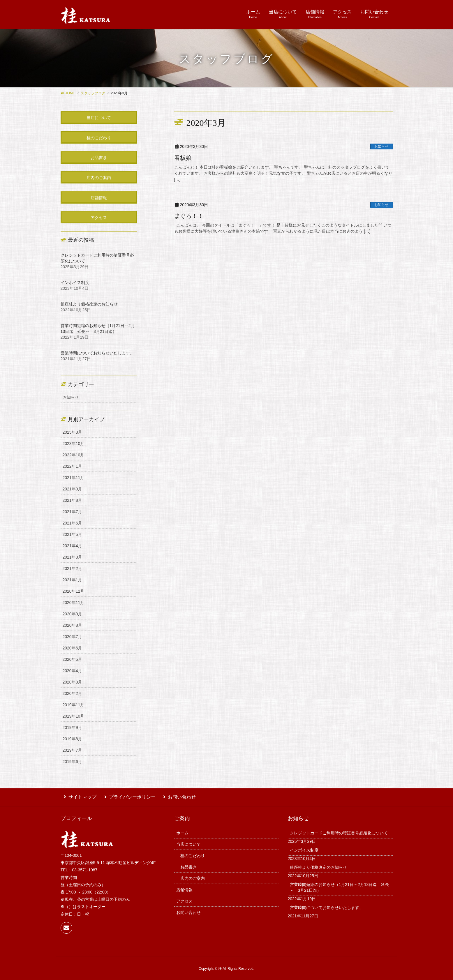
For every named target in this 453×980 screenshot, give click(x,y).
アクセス (184, 898)
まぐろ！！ (189, 216)
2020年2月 (72, 693)
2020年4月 (72, 671)
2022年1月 (72, 466)
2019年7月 (72, 750)
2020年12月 (74, 591)
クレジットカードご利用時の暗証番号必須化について (339, 830)
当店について (188, 842)
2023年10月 (74, 444)
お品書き (188, 864)
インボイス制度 (75, 282)
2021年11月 (74, 478)
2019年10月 (74, 716)
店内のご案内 (193, 876)
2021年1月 (72, 580)
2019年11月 (74, 705)
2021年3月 (72, 557)
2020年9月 (72, 614)
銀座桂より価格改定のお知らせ (89, 304)
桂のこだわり (193, 853)
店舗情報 (184, 887)
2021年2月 (72, 568)
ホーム (182, 830)
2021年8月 (72, 500)
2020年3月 (72, 682)
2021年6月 (72, 523)
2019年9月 (72, 728)
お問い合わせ (172, 796)
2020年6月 (72, 648)
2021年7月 (72, 512)
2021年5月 (72, 534)
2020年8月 (72, 625)
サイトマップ (79, 796)
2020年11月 (74, 603)
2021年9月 (72, 489)
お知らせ (381, 146)
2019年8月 (72, 739)
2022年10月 (74, 455)
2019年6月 (72, 762)
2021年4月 (72, 546)
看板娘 (183, 158)
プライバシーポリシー (126, 796)
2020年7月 (72, 637)
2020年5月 (72, 659)
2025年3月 (72, 432)
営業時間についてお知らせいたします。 (97, 353)
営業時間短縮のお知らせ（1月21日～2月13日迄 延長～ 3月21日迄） (340, 885)
